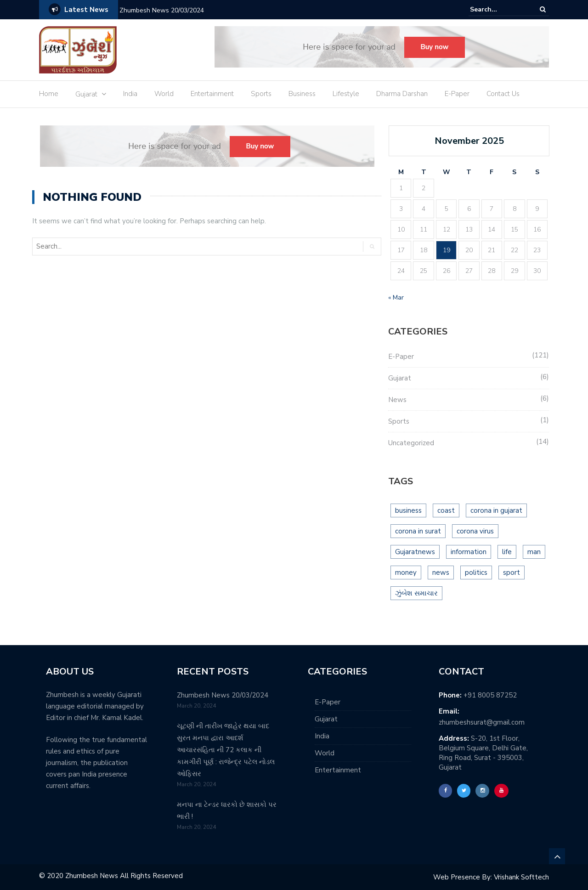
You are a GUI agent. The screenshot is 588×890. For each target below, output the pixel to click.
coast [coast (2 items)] (446, 510)
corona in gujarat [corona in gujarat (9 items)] (496, 510)
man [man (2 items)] (534, 552)
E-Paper (457, 94)
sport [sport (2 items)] (512, 573)
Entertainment (212, 94)
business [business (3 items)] (408, 510)
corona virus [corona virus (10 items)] (475, 531)
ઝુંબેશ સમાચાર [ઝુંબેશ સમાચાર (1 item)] (416, 593)
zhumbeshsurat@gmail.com (482, 722)
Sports (261, 94)
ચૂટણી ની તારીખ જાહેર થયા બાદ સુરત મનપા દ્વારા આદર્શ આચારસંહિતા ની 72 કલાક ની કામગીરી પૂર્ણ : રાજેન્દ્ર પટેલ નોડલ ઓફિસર (226, 750)
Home (49, 94)
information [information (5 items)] (469, 552)
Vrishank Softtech (521, 877)
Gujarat (86, 94)
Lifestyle (346, 94)
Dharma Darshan (402, 94)
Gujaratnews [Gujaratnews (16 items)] (415, 552)
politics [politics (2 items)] (476, 573)
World (164, 94)
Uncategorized (411, 443)
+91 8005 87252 (490, 695)
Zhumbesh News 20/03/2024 (162, 10)
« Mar (396, 298)
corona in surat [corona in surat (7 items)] (418, 531)
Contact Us (503, 94)
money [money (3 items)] (406, 573)
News (397, 400)
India (130, 94)
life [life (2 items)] (507, 552)
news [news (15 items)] (441, 573)
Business (302, 94)
